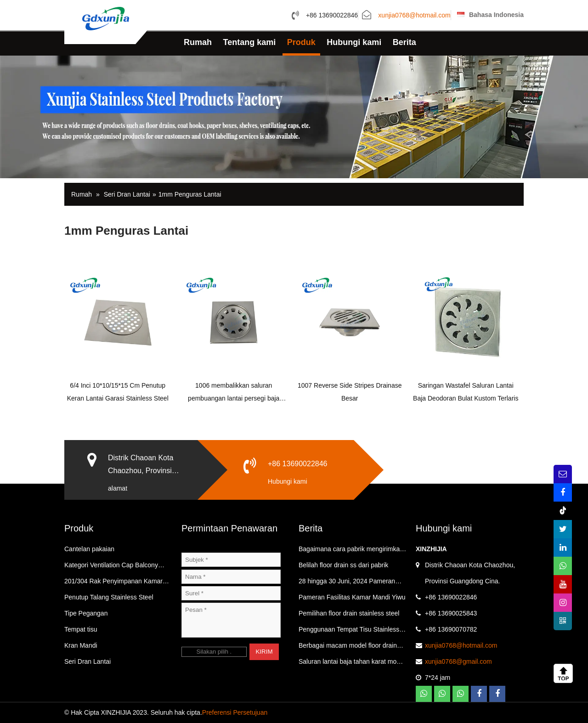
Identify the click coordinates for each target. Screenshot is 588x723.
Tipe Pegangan (86, 613)
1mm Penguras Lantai (190, 194)
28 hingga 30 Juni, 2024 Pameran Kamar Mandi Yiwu (347, 583)
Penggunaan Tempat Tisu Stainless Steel (349, 632)
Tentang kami (250, 42)
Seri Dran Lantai (127, 194)
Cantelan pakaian (89, 549)
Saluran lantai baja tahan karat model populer (352, 664)
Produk (301, 42)
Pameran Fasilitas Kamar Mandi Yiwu (352, 597)
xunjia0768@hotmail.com (414, 16)
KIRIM (264, 652)
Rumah (198, 42)
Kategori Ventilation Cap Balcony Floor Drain (111, 567)
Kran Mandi (81, 645)
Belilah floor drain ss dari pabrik (343, 565)
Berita (404, 42)
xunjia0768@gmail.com (458, 661)
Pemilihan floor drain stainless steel (349, 613)
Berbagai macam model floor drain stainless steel (348, 648)
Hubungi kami (354, 42)
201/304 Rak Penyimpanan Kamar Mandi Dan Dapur (113, 583)
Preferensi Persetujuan (235, 712)
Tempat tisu (81, 629)
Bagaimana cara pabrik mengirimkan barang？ (351, 551)
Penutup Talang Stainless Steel (109, 597)
